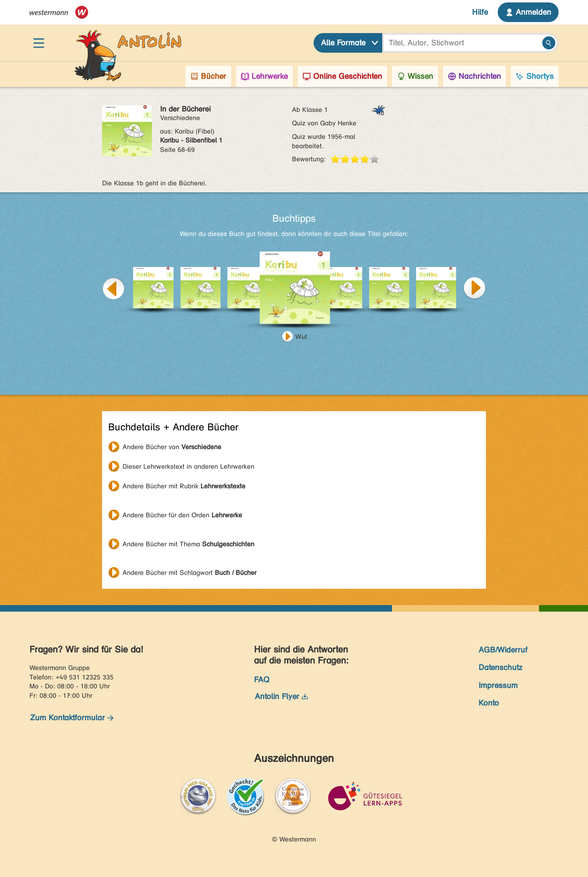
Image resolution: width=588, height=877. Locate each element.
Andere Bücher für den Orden (182, 515)
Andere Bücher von (172, 447)
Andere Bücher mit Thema (188, 544)
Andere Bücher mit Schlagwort (189, 573)
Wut (301, 337)
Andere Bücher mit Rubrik (184, 486)
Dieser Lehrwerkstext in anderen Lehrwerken (188, 466)
